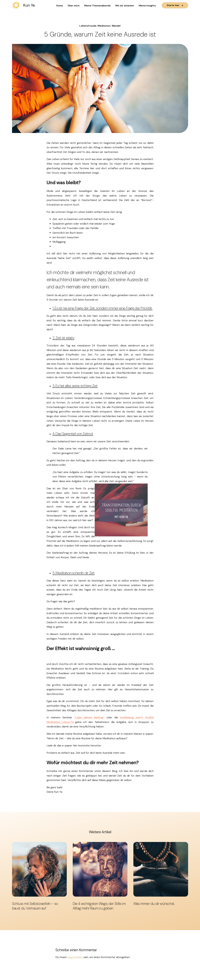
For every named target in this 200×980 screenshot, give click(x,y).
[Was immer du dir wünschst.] (161, 869)
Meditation (104, 26)
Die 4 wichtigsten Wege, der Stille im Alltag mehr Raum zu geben (99, 906)
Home (60, 6)
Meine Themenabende (97, 6)
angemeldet (75, 957)
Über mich (74, 6)
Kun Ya (29, 5)
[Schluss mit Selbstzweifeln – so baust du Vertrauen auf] (39, 869)
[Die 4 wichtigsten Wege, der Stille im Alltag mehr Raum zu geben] (100, 869)
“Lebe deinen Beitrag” (89, 717)
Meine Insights (147, 6)
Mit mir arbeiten (125, 6)
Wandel (116, 26)
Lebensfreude (88, 26)
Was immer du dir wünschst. (154, 904)
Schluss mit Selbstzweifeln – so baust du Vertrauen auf (35, 906)
